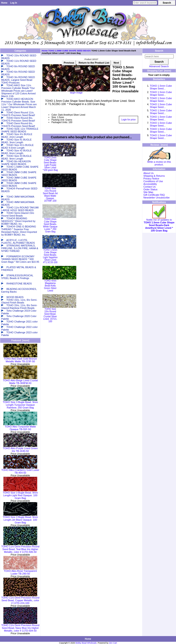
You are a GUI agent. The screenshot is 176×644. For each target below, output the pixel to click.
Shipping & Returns (154, 176)
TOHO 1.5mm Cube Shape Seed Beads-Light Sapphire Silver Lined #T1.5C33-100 (50, 256)
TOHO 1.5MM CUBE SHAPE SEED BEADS (69, 51)
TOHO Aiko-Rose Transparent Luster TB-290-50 (20, 571)
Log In (14, 3)
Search (159, 51)
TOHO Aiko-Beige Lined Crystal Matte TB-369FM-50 (20, 381)
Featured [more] (20, 340)
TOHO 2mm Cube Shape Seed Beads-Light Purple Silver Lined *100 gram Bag (50, 164)
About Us (148, 173)
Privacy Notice (151, 179)
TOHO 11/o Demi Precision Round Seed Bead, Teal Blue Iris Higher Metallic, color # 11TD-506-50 (20, 548)
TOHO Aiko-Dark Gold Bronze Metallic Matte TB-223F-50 (20, 359)
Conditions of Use (153, 181)
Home (4, 3)
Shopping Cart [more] (159, 71)
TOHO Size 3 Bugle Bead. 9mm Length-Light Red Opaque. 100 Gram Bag (20, 494)
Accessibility (150, 184)
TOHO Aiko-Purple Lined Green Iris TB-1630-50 (20, 448)
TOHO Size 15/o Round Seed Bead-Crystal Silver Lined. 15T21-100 (50, 315)
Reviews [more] (159, 145)
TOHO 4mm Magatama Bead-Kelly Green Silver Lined (50, 286)
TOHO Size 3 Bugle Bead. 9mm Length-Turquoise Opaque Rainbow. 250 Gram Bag (20, 404)
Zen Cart (113, 643)
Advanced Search (159, 66)
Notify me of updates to (159, 224)
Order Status (150, 189)
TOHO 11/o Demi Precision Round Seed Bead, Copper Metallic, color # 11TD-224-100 (20, 599)
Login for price (129, 120)
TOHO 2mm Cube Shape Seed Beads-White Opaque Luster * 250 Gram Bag (50, 225)
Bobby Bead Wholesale (86, 643)
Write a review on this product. (159, 162)
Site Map (148, 192)
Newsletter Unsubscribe (156, 198)
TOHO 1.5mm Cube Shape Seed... (161, 87)
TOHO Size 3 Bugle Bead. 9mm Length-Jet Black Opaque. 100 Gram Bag (20, 519)
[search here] (159, 56)
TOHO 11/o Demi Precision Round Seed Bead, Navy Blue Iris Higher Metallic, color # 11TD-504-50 (20, 627)
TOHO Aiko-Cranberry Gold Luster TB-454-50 (20, 470)
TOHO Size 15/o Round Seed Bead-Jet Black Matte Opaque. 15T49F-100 (50, 195)
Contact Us (149, 187)
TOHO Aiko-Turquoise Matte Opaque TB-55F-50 (20, 427)
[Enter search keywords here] (145, 3)
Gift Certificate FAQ (154, 195)
